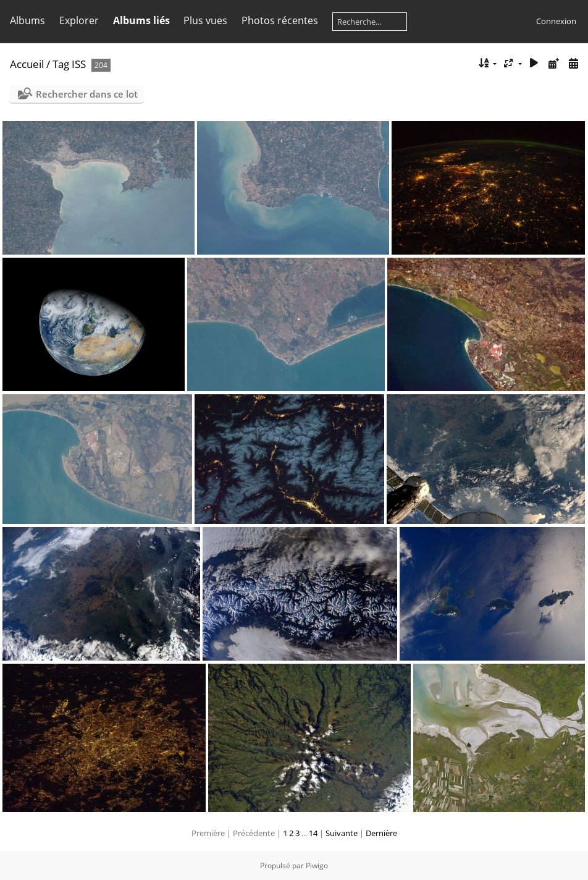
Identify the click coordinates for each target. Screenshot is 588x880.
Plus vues (205, 20)
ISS (79, 64)
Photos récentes (280, 20)
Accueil (27, 64)
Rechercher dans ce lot (87, 94)
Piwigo (317, 865)
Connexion (556, 21)
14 (313, 833)
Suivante (342, 833)
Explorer (79, 20)
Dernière (381, 833)
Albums (27, 20)
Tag (61, 64)
